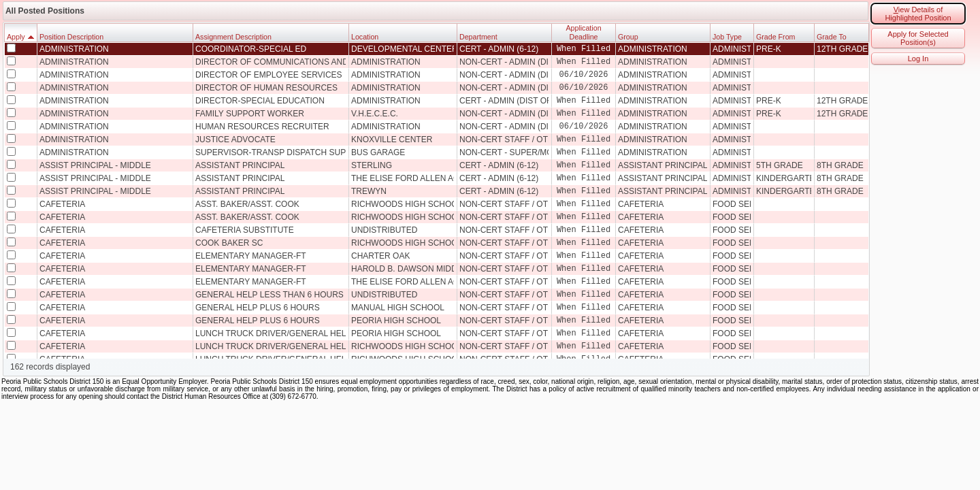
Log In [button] (918, 59)
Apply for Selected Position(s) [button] (918, 38)
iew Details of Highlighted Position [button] (918, 14)
